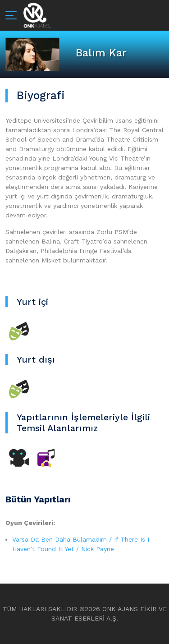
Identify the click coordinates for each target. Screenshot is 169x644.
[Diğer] (46, 457)
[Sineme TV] (19, 457)
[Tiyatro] (19, 331)
